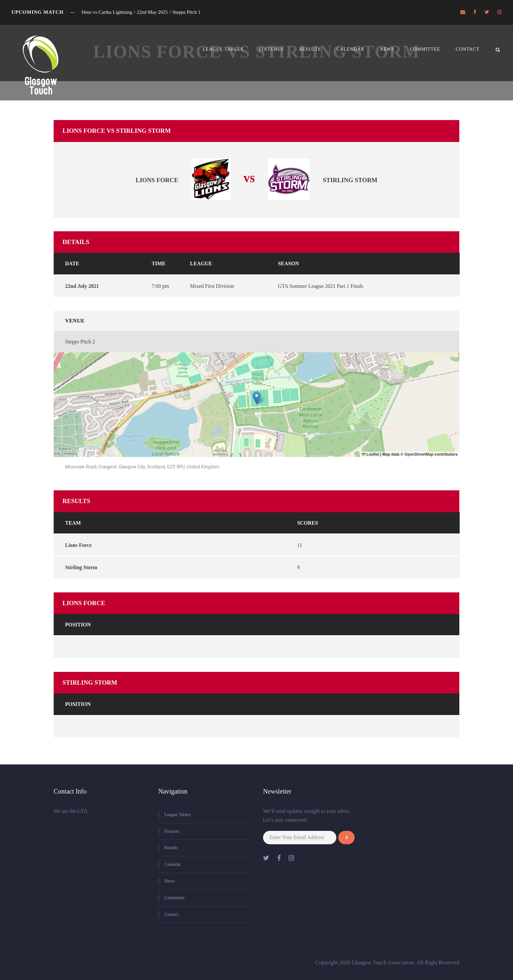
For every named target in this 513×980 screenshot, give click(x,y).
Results (310, 49)
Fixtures (271, 49)
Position (78, 625)
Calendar (350, 49)
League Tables (223, 49)
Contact (468, 49)
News (387, 49)
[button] (257, 398)
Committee (425, 49)
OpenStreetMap (419, 454)
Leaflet (370, 454)
